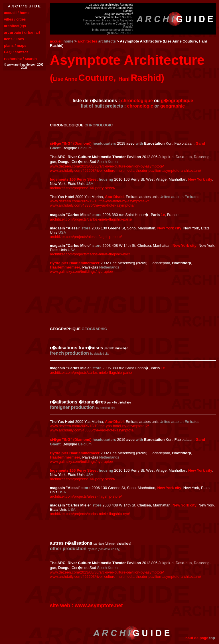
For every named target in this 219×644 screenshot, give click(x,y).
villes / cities (15, 19)
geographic (173, 106)
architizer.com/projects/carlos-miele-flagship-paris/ (91, 219)
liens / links (14, 39)
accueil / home (17, 13)
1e (163, 215)
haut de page (197, 638)
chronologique (137, 101)
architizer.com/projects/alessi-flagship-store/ (86, 237)
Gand (200, 143)
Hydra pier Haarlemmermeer (75, 263)
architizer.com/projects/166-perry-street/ (83, 188)
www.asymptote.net (99, 605)
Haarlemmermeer (65, 267)
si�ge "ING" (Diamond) (71, 143)
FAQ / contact (16, 52)
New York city (200, 179)
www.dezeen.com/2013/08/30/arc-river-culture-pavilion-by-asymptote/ (107, 166)
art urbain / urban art (22, 32)
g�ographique (177, 101)
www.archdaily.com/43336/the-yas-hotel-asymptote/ (92, 205)
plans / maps (15, 46)
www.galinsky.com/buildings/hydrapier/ (82, 271)
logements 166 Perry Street (74, 179)
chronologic (140, 106)
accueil (56, 41)
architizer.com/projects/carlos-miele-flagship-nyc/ (90, 254)
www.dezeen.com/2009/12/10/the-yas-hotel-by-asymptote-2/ (99, 201)
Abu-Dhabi (114, 197)
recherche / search (20, 59)
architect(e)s (15, 26)
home (69, 41)
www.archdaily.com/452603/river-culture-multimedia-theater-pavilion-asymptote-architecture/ (125, 170)
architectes (87, 41)
